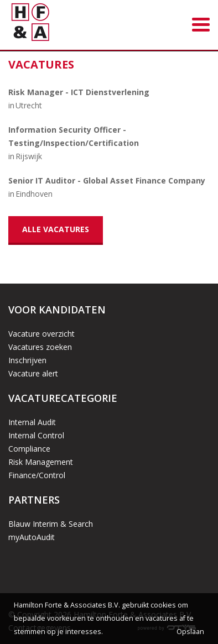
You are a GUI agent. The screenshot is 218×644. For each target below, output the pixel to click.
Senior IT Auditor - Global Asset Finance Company (107, 180)
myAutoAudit (32, 537)
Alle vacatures (56, 229)
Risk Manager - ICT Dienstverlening (79, 92)
